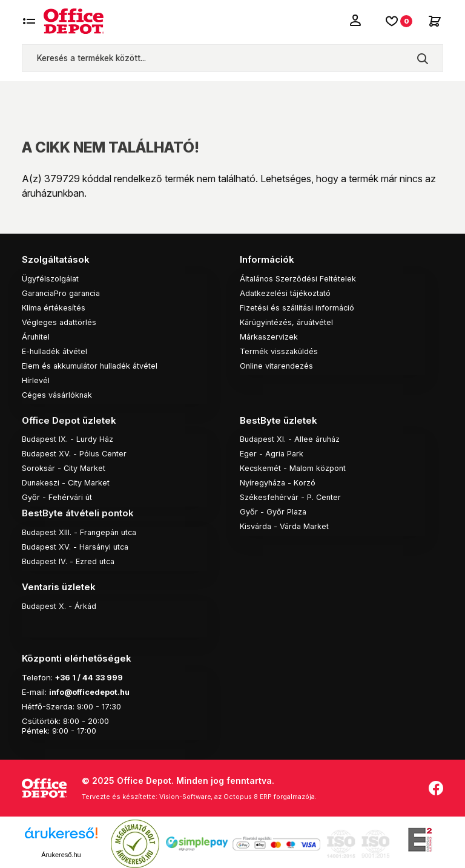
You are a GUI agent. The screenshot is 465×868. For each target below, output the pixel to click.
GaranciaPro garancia (64, 292)
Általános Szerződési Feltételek (298, 278)
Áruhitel (36, 336)
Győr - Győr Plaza (274, 511)
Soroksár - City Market (64, 467)
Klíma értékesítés (54, 307)
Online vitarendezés (278, 365)
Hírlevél (36, 380)
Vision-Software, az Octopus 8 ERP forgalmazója (241, 794)
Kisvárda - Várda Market (286, 525)
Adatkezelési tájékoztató (286, 292)
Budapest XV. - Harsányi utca (77, 545)
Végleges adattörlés (60, 321)
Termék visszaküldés (279, 350)
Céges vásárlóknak (58, 394)
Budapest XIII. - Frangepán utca (82, 531)
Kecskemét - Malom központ (293, 467)
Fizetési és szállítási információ (298, 307)
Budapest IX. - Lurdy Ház (69, 438)
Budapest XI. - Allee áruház (292, 438)
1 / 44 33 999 (99, 675)
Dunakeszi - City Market (67, 482)
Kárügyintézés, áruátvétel (288, 321)
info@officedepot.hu (91, 689)
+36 (64, 675)
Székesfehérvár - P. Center (292, 496)
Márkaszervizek (269, 336)
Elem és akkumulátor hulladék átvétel (92, 365)
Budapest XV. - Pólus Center (76, 453)
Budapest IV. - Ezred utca (70, 560)
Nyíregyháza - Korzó (278, 482)
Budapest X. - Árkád (60, 604)
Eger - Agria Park (272, 453)
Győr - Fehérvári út (58, 496)
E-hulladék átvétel (56, 350)
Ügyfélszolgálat (51, 278)
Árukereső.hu (61, 852)
